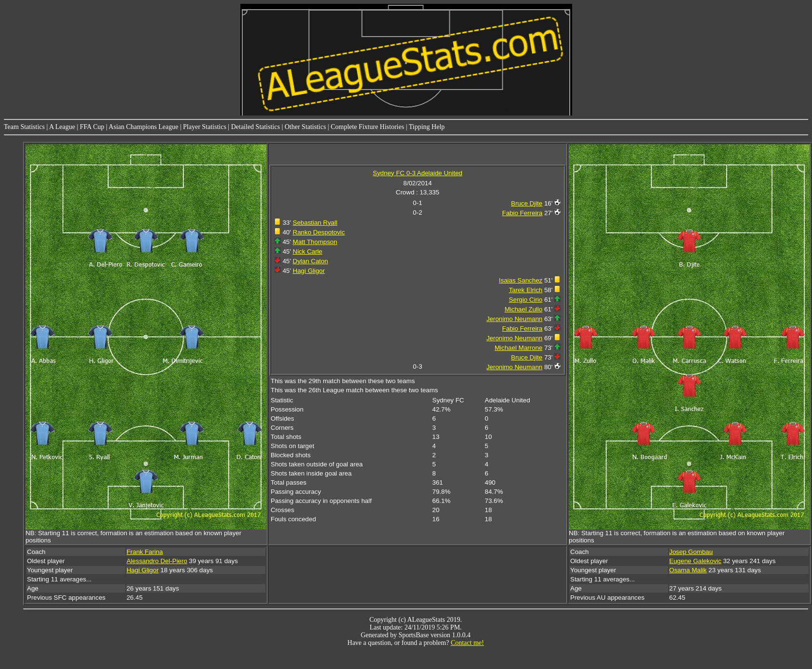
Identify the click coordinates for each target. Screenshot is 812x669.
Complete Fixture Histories (367, 127)
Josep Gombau (691, 552)
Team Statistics (24, 127)
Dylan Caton (310, 261)
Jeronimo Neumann (514, 319)
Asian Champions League (144, 127)
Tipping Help (427, 127)
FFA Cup (92, 127)
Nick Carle (308, 251)
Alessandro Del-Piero (157, 561)
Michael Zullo (524, 309)
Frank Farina (145, 552)
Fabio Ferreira (523, 213)
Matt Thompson (315, 242)
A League (62, 127)
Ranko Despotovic (319, 232)
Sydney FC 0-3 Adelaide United (418, 173)
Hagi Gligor (309, 271)
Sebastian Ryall (315, 223)
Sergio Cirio (526, 300)
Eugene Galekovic (695, 561)
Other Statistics (305, 127)
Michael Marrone (518, 348)
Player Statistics (205, 127)
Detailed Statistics (255, 127)
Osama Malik (688, 570)
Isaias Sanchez (521, 280)
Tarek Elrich (526, 290)
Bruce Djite (527, 203)
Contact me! (467, 643)
